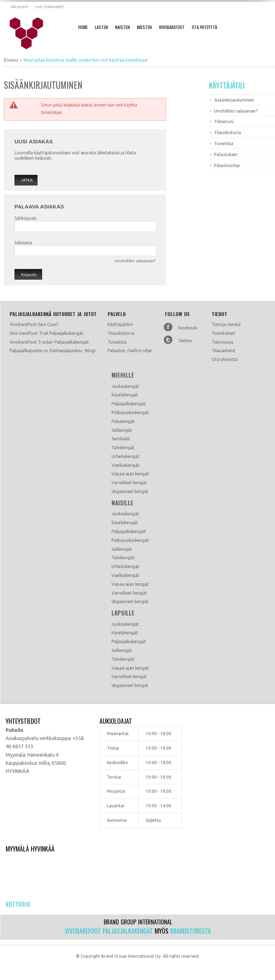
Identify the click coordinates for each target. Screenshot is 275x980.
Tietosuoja (222, 342)
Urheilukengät (125, 456)
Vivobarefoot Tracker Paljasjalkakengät (49, 342)
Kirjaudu (19, 7)
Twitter (185, 341)
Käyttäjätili (227, 85)
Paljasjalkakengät (129, 404)
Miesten (144, 27)
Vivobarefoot (172, 27)
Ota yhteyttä (225, 359)
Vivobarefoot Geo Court (34, 324)
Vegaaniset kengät (130, 491)
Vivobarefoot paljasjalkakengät (109, 931)
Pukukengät (123, 421)
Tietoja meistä (226, 324)
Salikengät (122, 430)
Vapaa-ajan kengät (130, 474)
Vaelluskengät (125, 465)
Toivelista (117, 342)
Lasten (101, 27)
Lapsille (123, 613)
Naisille (122, 503)
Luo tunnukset (50, 7)
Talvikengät (123, 448)
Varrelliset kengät (129, 483)
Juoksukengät (125, 386)
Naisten (122, 27)
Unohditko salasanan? (135, 261)
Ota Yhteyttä (204, 27)
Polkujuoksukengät (130, 412)
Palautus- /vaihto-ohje (130, 351)
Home (83, 27)
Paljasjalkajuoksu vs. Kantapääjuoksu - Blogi (53, 351)
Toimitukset (224, 333)
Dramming (31, 34)
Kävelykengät (125, 395)
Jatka (27, 180)
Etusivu (11, 60)
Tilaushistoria (121, 333)
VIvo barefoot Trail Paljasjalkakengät (47, 333)
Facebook (188, 328)
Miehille (123, 375)
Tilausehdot (224, 351)
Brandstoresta (191, 931)
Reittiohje (18, 904)
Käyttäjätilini (120, 324)
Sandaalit (121, 439)
